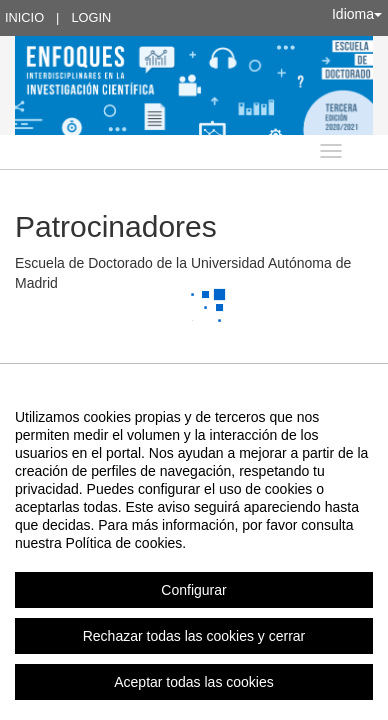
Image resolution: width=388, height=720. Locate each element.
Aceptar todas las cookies (194, 682)
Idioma (357, 14)
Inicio (24, 17)
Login (91, 17)
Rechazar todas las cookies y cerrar (194, 636)
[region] (194, 549)
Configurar (193, 590)
